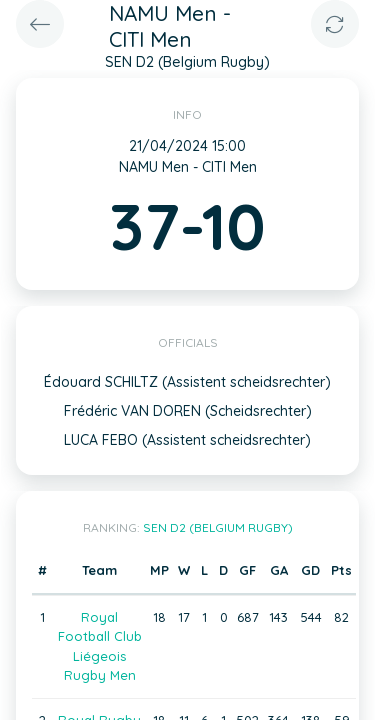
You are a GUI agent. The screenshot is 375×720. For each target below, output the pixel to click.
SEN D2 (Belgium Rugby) (218, 527)
